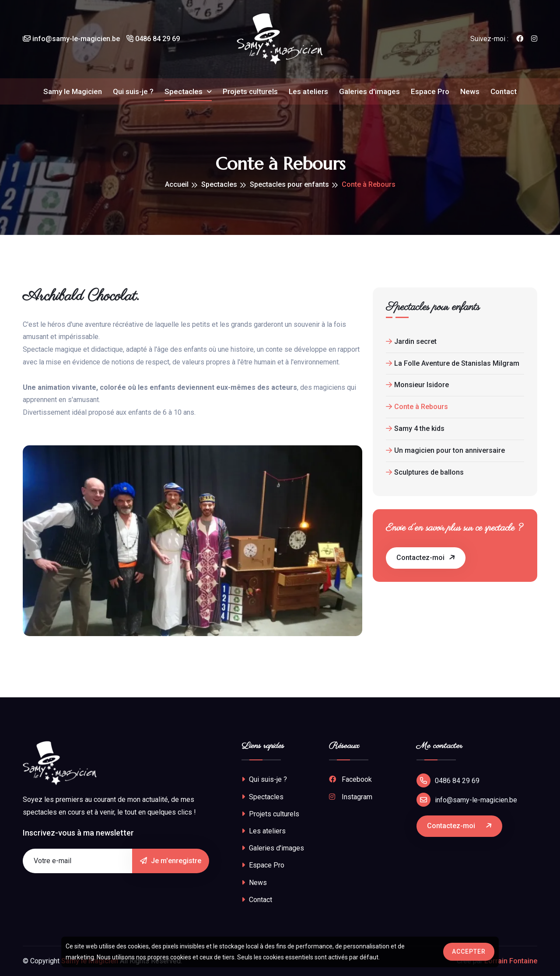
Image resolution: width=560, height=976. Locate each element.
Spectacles (184, 92)
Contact (504, 92)
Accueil (177, 184)
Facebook (350, 779)
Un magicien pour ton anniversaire (445, 450)
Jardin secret (411, 341)
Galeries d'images (369, 92)
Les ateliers (308, 92)
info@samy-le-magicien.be (71, 39)
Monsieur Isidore (417, 385)
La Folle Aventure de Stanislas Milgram (453, 363)
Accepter (469, 952)
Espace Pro (430, 92)
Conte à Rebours (417, 407)
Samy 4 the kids (415, 429)
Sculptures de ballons (425, 472)
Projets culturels (250, 92)
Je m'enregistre (171, 861)
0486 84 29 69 (153, 39)
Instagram (351, 797)
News (470, 92)
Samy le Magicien (73, 92)
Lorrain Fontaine (511, 961)
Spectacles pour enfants (289, 184)
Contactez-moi (426, 557)
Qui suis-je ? (133, 92)
